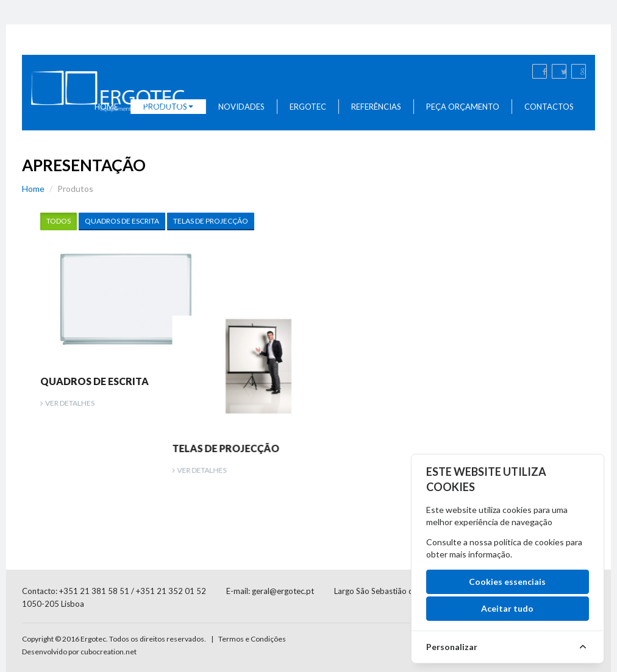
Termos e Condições (252, 607)
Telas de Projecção (211, 221)
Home (33, 189)
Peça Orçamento (463, 107)
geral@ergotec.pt (283, 559)
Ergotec (308, 107)
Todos (59, 221)
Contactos (549, 107)
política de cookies (529, 542)
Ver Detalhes (70, 403)
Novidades (241, 107)
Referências (376, 107)
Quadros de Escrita (122, 221)
